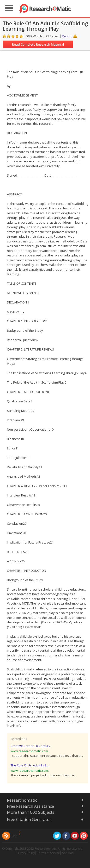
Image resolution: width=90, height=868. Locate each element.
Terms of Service (48, 853)
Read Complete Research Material (38, 44)
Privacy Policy (26, 853)
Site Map (68, 853)
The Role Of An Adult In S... (30, 765)
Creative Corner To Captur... (31, 746)
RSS (15, 836)
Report (67, 36)
